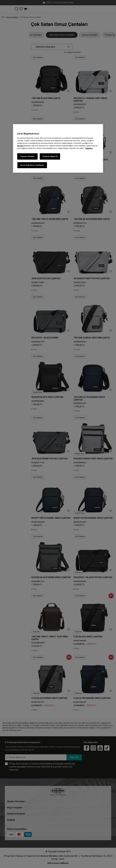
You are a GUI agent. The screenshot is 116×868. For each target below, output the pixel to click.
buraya (20, 146)
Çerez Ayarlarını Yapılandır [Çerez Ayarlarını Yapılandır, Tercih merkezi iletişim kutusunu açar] (32, 165)
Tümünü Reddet (27, 156)
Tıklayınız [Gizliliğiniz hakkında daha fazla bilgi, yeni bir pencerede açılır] (89, 148)
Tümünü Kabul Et (50, 156)
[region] (58, 148)
